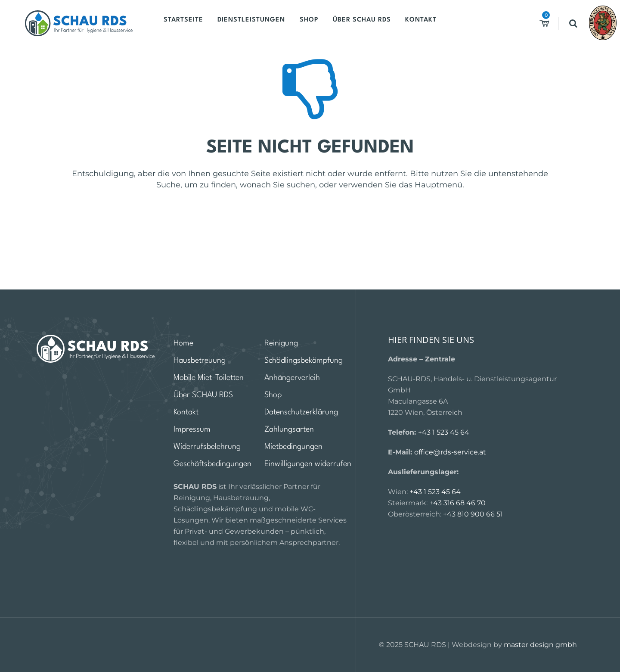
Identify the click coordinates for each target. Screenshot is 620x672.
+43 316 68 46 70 (457, 503)
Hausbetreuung (200, 361)
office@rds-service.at (450, 452)
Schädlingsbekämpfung (304, 361)
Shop (304, 23)
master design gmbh (540, 645)
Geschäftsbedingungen (212, 464)
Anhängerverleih (292, 378)
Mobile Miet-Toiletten (209, 378)
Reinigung (281, 343)
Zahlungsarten (289, 429)
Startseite (186, 23)
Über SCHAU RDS (353, 23)
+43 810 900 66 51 (473, 514)
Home (183, 343)
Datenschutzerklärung (301, 412)
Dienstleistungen (250, 23)
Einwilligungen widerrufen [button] (308, 464)
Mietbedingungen (293, 447)
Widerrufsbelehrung (207, 447)
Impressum (192, 429)
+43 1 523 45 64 (444, 432)
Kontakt (408, 23)
